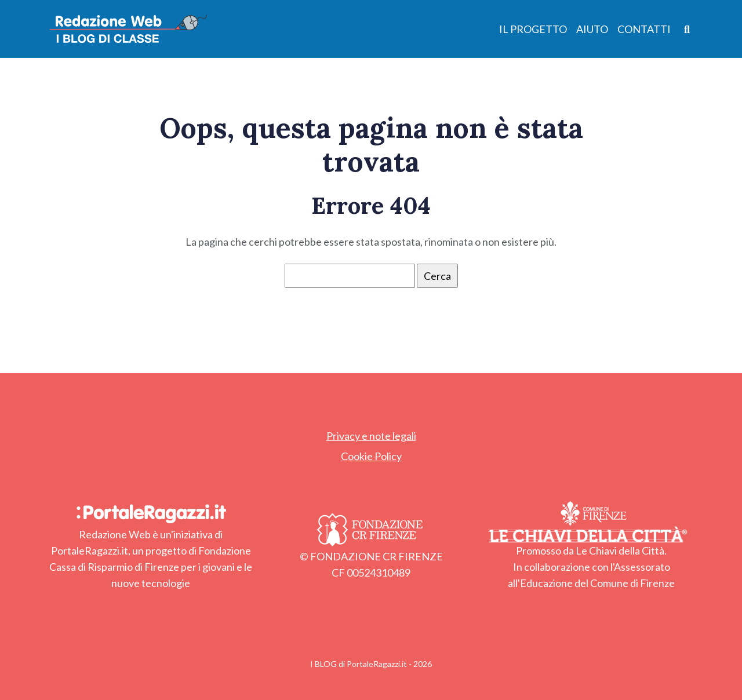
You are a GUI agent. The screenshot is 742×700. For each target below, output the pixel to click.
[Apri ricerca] (687, 29)
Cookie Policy (371, 456)
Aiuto (592, 29)
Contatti (644, 29)
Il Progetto (533, 29)
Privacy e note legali (371, 436)
